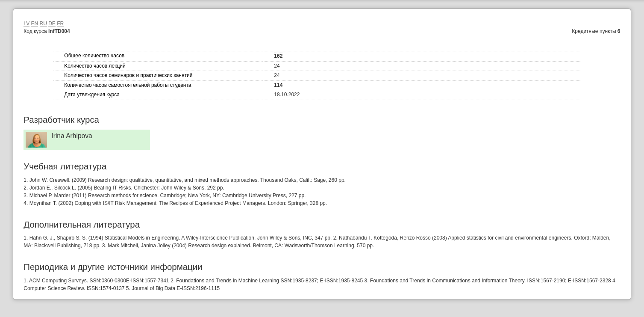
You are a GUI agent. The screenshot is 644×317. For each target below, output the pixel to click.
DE (52, 24)
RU (43, 24)
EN (35, 24)
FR (60, 24)
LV (26, 24)
